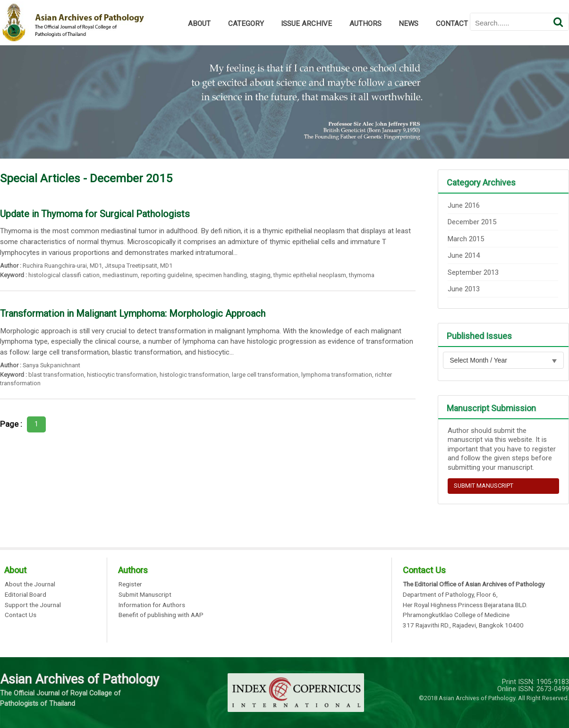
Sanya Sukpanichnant (51, 365)
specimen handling (221, 275)
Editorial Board (25, 595)
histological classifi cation (64, 275)
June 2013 (464, 289)
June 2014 (464, 255)
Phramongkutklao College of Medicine (456, 615)
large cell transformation (265, 375)
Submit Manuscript (145, 595)
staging (260, 275)
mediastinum (120, 275)
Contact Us (21, 615)
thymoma (362, 275)
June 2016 (464, 205)
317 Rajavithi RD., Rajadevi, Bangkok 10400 (463, 626)
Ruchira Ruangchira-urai (55, 266)
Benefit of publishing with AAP (161, 615)
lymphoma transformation (337, 375)
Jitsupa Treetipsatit (131, 266)
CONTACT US (457, 24)
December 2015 (472, 222)
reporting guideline (166, 275)
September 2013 (473, 272)
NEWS (408, 24)
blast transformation (56, 375)
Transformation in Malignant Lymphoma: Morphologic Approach (133, 313)
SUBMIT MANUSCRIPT (484, 486)
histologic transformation (194, 375)
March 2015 (466, 239)
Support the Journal (33, 605)
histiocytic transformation (122, 375)
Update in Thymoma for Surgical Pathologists (95, 214)
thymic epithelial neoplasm (310, 275)
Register (130, 584)
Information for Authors (152, 605)
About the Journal (30, 584)
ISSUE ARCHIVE (306, 24)
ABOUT (199, 24)
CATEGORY (246, 24)
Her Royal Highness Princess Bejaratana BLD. (465, 605)
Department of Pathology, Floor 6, (450, 595)
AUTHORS (365, 24)
